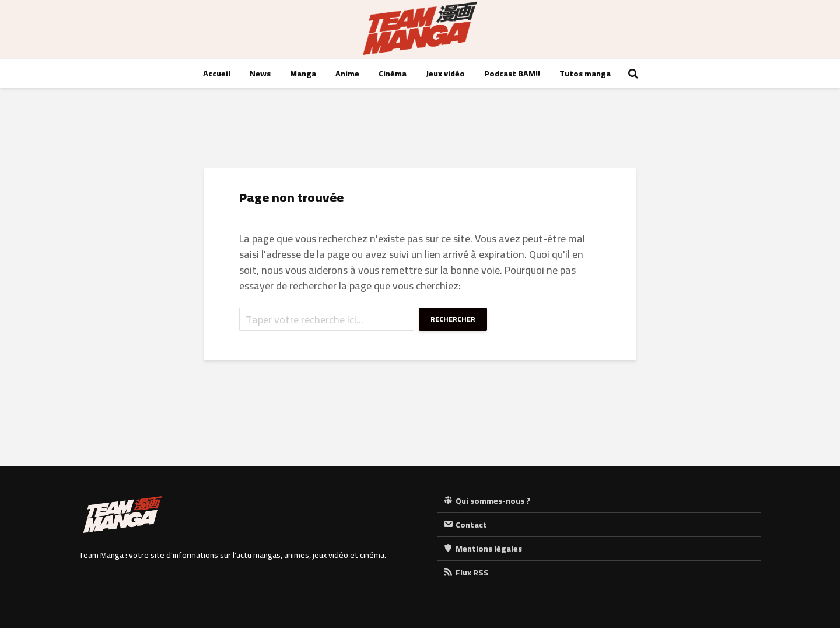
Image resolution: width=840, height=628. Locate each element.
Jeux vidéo (445, 74)
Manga (303, 74)
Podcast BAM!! (512, 74)
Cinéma (393, 74)
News (260, 74)
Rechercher (453, 319)
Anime (347, 74)
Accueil (217, 74)
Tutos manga (585, 74)
